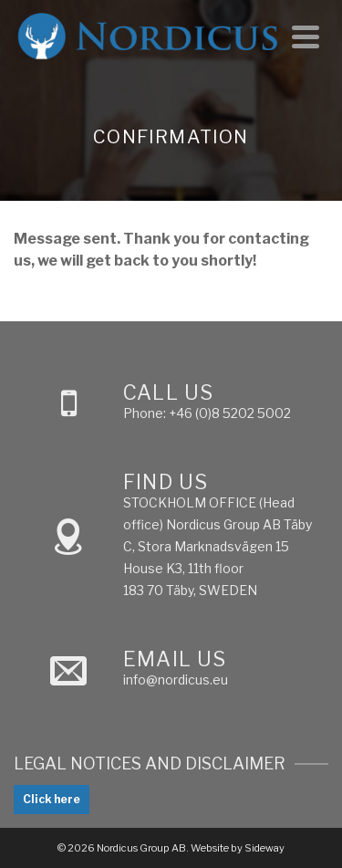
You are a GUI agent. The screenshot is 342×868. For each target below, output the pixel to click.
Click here (52, 799)
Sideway (264, 848)
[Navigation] (306, 37)
